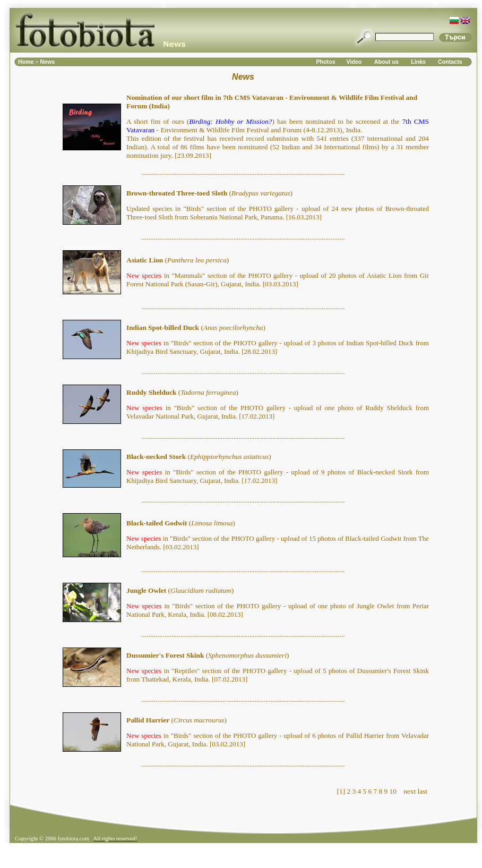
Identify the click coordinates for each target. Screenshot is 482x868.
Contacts (450, 62)
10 (393, 791)
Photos (325, 62)
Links (418, 62)
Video (354, 62)
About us (386, 62)
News (47, 62)
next (410, 791)
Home (27, 62)
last (422, 791)
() (209, 193)
